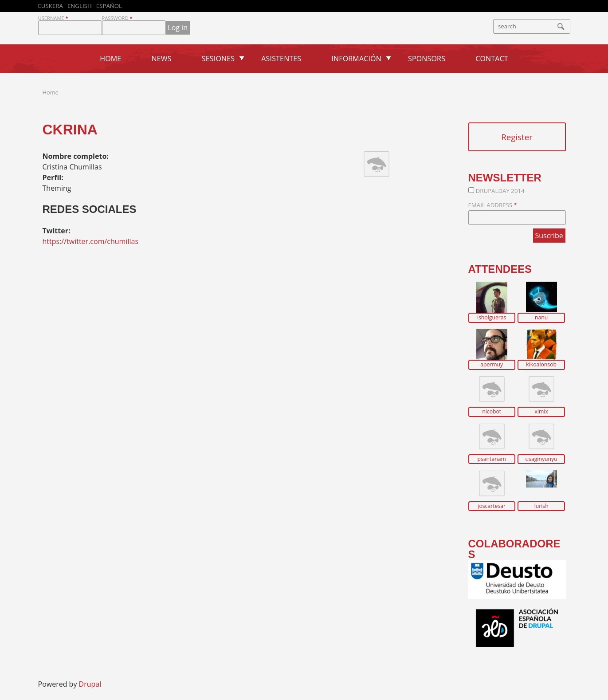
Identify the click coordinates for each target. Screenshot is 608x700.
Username (53, 18)
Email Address (493, 205)
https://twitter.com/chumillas (91, 241)
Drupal (90, 684)
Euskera (51, 6)
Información (356, 59)
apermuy (492, 365)
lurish (541, 506)
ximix (541, 412)
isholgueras (492, 318)
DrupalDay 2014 (500, 191)
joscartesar (492, 506)
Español (109, 6)
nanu (541, 318)
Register (517, 137)
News (162, 59)
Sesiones (218, 59)
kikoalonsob (541, 365)
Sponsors (427, 59)
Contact (492, 59)
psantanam (492, 459)
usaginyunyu (541, 459)
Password (117, 18)
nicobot (492, 412)
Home (110, 59)
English (80, 6)
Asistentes (281, 59)
